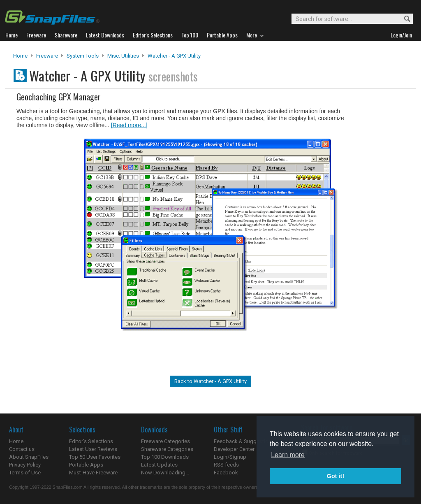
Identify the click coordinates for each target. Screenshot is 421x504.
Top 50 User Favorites (95, 457)
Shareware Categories (167, 449)
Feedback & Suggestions (244, 441)
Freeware (47, 56)
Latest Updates (159, 465)
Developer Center (234, 449)
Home (20, 56)
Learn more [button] (288, 455)
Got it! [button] (335, 476)
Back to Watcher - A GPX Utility (210, 381)
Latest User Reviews (93, 449)
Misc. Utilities (123, 56)
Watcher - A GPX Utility (174, 56)
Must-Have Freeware (93, 473)
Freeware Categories (165, 441)
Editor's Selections (91, 441)
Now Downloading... (165, 473)
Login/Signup (230, 457)
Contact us (22, 449)
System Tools (83, 56)
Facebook (226, 473)
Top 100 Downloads (165, 457)
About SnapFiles (29, 457)
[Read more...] (129, 125)
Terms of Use (25, 473)
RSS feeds (226, 465)
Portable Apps (86, 465)
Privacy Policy (25, 465)
